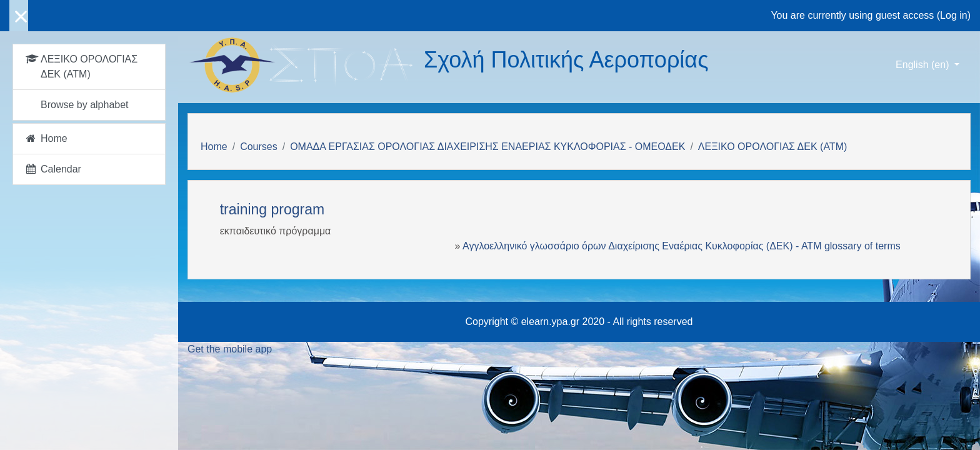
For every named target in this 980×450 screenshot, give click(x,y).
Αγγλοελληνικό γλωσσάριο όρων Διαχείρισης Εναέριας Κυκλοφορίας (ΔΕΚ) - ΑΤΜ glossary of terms (682, 246)
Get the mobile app (230, 349)
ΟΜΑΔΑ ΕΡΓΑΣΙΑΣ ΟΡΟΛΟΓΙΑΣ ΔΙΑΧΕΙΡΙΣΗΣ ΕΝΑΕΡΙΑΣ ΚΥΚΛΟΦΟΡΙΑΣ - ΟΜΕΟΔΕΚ (487, 147)
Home (214, 147)
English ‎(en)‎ (924, 65)
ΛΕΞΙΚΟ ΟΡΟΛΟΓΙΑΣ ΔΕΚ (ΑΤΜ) (772, 147)
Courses (259, 147)
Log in (954, 15)
